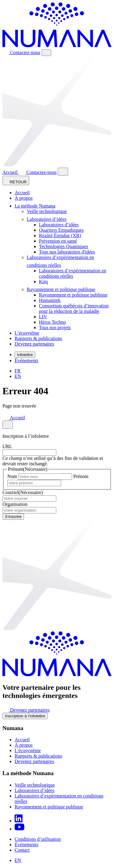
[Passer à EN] (18, 376)
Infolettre (25, 355)
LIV (43, 317)
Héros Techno (52, 322)
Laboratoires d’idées (48, 219)
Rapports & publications (38, 338)
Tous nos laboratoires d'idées (67, 252)
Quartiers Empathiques (61, 230)
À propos (24, 198)
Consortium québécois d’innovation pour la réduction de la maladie (74, 308)
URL (7, 446)
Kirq (43, 282)
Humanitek (50, 300)
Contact (22, 850)
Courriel (23, 492)
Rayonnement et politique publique (63, 289)
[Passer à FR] (18, 371)
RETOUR (16, 180)
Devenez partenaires (34, 344)
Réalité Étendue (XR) (60, 236)
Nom (12, 476)
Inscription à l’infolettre (25, 716)
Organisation (15, 504)
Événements (26, 360)
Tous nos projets (55, 328)
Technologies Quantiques (64, 246)
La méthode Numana (37, 206)
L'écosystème (28, 750)
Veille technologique (47, 211)
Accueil (11, 172)
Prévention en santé (58, 241)
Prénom (81, 476)
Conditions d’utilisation (38, 839)
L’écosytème (27, 333)
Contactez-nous (21, 52)
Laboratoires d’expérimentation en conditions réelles (73, 273)
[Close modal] (63, 172)
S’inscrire (13, 517)
